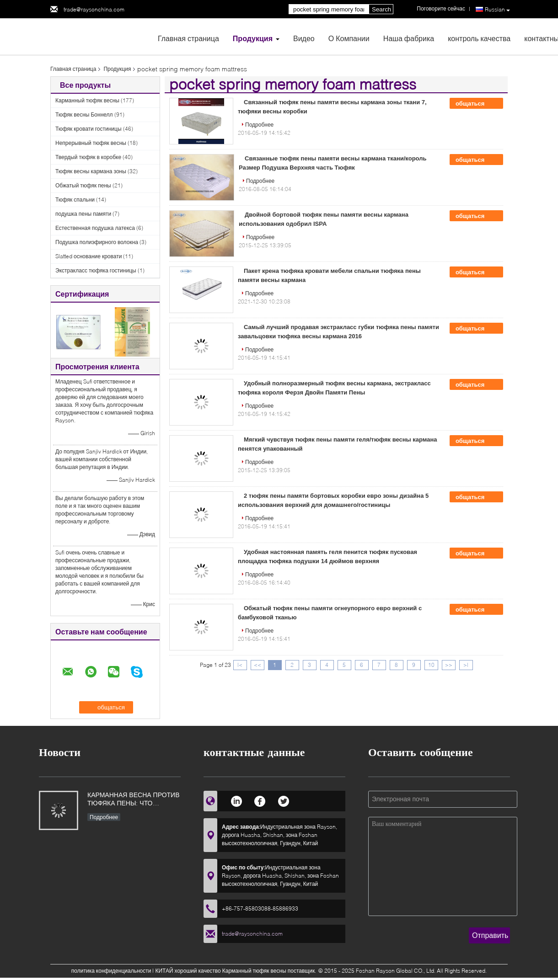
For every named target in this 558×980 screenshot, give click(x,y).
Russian (497, 10)
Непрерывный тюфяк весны (91, 143)
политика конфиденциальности (111, 971)
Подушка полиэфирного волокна (97, 242)
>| (466, 665)
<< (258, 665)
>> (449, 665)
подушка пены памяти (83, 214)
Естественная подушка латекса (95, 228)
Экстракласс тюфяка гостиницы (96, 270)
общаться (476, 104)
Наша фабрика (409, 38)
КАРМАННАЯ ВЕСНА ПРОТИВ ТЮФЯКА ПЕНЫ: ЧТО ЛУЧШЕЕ (134, 800)
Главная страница (188, 38)
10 (431, 665)
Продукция (253, 38)
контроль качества (479, 38)
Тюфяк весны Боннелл (84, 115)
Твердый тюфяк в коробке (88, 157)
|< (240, 665)
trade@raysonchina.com (94, 9)
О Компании (349, 38)
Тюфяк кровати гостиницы (89, 129)
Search (381, 9)
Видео (304, 38)
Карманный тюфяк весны (87, 100)
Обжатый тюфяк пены (83, 185)
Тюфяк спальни (75, 200)
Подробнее (259, 125)
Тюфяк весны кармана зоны (91, 171)
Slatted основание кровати (89, 256)
